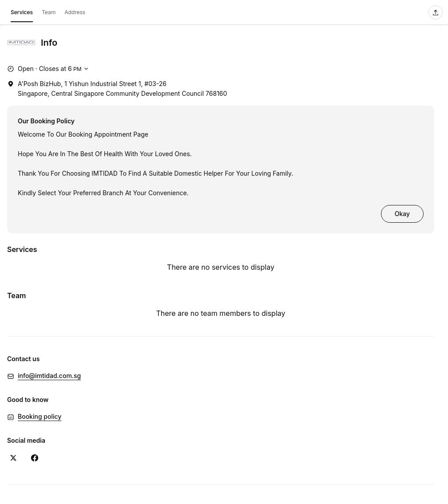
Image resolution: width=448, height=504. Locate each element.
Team (49, 12)
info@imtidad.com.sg (49, 376)
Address (75, 12)
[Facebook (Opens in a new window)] (35, 458)
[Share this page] (436, 12)
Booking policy (40, 416)
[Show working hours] (49, 69)
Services (22, 14)
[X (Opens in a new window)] (13, 458)
